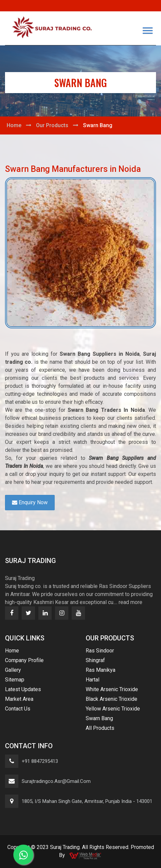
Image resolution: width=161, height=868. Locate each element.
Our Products (52, 125)
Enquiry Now (30, 502)
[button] (148, 31)
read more (130, 602)
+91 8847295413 (40, 761)
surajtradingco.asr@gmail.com (56, 781)
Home (14, 125)
